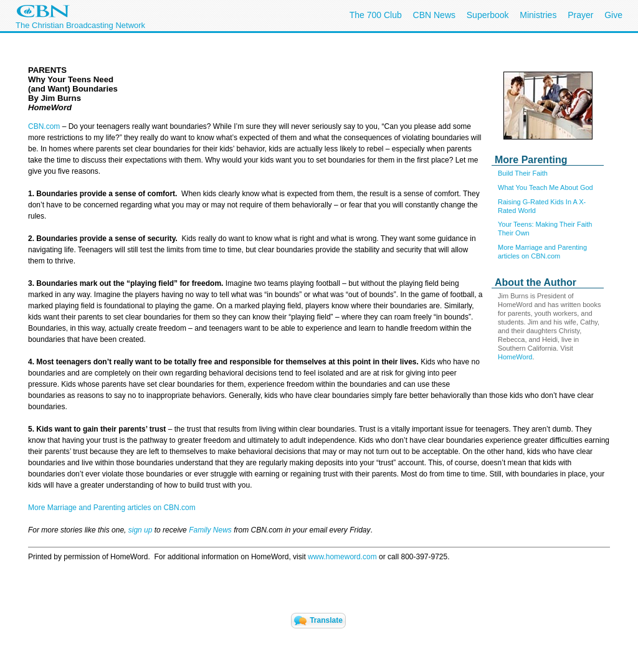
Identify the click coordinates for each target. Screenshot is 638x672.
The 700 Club (376, 15)
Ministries (538, 15)
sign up (140, 530)
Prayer (580, 15)
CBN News (434, 15)
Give (613, 15)
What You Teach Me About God (545, 187)
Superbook (488, 15)
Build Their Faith (523, 173)
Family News (211, 530)
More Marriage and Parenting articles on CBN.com (112, 508)
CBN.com (44, 126)
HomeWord (515, 357)
